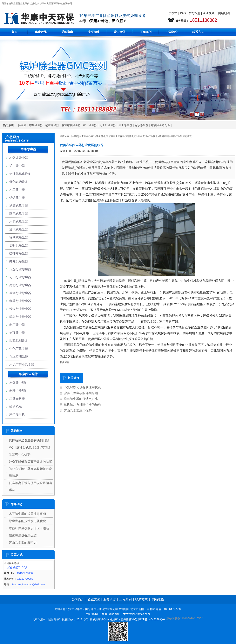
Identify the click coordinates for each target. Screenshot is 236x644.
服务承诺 (110, 599)
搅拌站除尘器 (19, 253)
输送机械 (16, 407)
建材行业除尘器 (20, 285)
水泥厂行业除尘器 (22, 365)
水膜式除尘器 (19, 221)
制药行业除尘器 (20, 301)
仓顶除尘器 (141, 125)
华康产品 (41, 32)
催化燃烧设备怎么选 (23, 535)
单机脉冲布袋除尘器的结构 (82, 405)
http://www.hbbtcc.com (136, 614)
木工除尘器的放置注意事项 (27, 514)
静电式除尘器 (19, 214)
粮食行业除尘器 (20, 293)
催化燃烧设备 (19, 182)
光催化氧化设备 (20, 174)
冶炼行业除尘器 (20, 269)
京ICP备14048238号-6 (151, 619)
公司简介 (172, 32)
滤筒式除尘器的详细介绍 (81, 393)
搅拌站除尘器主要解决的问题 (29, 440)
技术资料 (93, 32)
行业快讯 (153, 136)
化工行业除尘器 (20, 277)
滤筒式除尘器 (19, 206)
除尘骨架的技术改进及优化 (27, 521)
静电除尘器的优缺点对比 (81, 399)
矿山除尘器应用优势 (78, 410)
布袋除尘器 (36, 125)
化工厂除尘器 (108, 125)
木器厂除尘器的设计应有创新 (29, 528)
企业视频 (209, 13)
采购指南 (67, 32)
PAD (183, 13)
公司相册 (194, 13)
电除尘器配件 (19, 391)
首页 (15, 32)
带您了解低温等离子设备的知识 (30, 462)
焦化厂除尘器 (19, 349)
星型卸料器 (17, 399)
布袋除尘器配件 (160, 125)
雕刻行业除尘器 (20, 317)
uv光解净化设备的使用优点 (82, 387)
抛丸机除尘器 (19, 261)
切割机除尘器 (19, 245)
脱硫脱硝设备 (19, 341)
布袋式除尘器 (19, 158)
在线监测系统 (19, 357)
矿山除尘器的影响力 (23, 543)
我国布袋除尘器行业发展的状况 (175, 136)
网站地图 (224, 13)
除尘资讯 (119, 32)
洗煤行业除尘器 (20, 309)
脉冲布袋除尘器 (71, 125)
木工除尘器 (125, 125)
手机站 (173, 13)
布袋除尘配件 (19, 383)
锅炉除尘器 (52, 125)
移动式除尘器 (19, 237)
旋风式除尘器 (19, 229)
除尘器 (22, 125)
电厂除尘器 (17, 325)
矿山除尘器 (90, 125)
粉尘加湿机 (17, 415)
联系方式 (198, 32)
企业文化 (94, 599)
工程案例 (146, 32)
